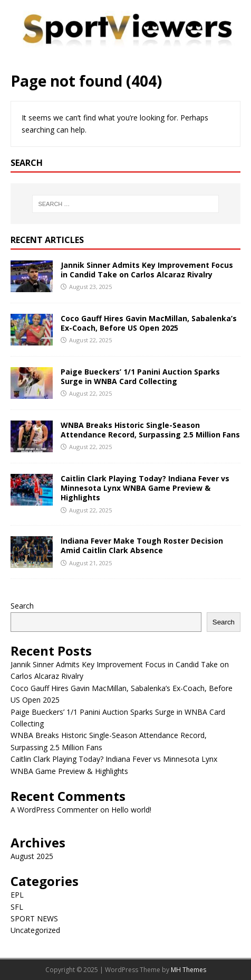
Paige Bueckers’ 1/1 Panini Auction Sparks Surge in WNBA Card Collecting (140, 376)
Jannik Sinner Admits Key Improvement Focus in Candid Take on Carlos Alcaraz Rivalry (147, 270)
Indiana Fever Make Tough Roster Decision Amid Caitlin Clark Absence (142, 545)
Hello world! (131, 810)
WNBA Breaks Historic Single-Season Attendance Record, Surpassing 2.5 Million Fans (150, 430)
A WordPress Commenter (54, 810)
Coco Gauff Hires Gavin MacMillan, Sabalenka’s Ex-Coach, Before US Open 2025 (149, 323)
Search (22, 606)
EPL (17, 895)
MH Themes (189, 970)
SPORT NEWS (34, 918)
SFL (17, 907)
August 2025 (32, 856)
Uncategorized (35, 930)
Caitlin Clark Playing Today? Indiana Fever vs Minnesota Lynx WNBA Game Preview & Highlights (145, 488)
